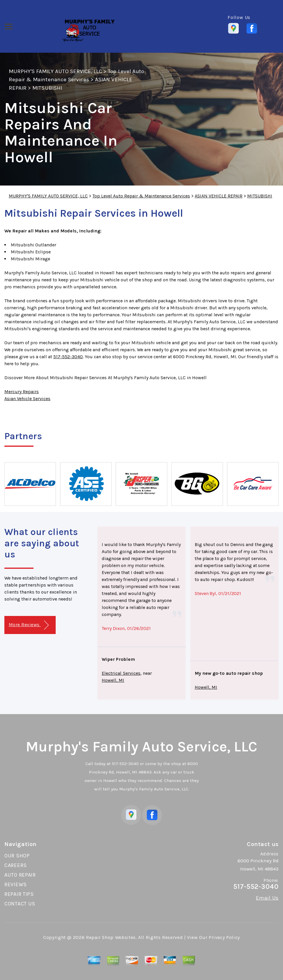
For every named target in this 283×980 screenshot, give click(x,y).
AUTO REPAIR (20, 875)
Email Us (267, 898)
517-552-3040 (68, 357)
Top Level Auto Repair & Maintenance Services (141, 196)
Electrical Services (121, 673)
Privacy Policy (224, 937)
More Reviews (29, 625)
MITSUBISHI (47, 88)
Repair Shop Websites (111, 937)
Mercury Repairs (22, 392)
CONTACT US (20, 904)
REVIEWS (16, 884)
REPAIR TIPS (19, 894)
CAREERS (16, 865)
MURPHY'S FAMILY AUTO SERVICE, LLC (55, 71)
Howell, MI (113, 680)
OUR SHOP (17, 856)
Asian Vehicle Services (27, 399)
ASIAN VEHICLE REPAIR (219, 196)
